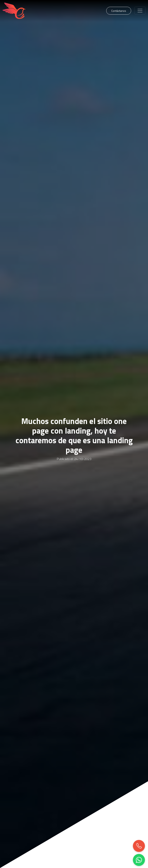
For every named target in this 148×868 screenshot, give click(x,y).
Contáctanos (119, 11)
